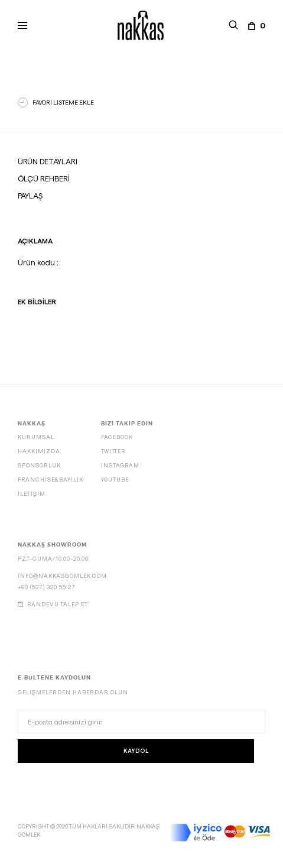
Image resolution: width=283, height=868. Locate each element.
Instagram (120, 465)
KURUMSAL (36, 437)
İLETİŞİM (32, 494)
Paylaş (30, 196)
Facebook (117, 437)
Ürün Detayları (48, 161)
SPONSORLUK (39, 465)
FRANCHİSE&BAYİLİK (51, 479)
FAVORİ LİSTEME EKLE (63, 102)
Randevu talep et (53, 604)
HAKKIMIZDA (39, 451)
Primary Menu (19, 27)
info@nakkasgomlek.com (62, 576)
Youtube (115, 479)
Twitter (113, 451)
